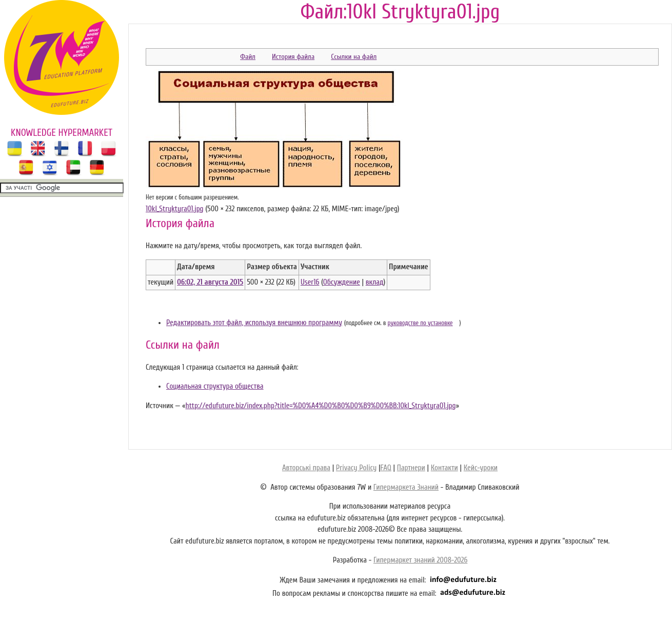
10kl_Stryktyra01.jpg (175, 209)
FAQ (386, 468)
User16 (310, 282)
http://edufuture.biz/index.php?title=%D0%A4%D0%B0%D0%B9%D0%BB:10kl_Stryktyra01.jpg (320, 406)
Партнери (411, 468)
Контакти (444, 468)
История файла (293, 57)
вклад (375, 282)
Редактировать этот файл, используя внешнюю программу (254, 323)
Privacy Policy (356, 468)
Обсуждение (342, 282)
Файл (248, 57)
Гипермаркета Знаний (406, 487)
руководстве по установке (420, 323)
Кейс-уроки (481, 468)
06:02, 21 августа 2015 (210, 282)
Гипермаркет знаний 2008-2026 (420, 560)
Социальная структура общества (215, 386)
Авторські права (306, 468)
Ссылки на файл (354, 57)
